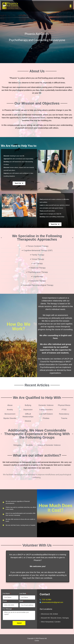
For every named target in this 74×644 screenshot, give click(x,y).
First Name (6, 594)
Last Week (23, 594)
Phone (5, 601)
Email (21, 601)
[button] (71, 6)
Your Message (7, 609)
